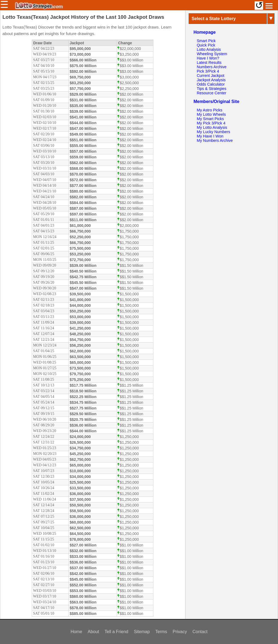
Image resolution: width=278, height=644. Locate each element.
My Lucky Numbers (214, 132)
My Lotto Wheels (211, 114)
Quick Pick (206, 45)
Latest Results (209, 62)
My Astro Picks (210, 110)
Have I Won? (208, 58)
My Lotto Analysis (212, 127)
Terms (161, 632)
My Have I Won (210, 136)
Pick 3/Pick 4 (208, 71)
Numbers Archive (212, 67)
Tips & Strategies (212, 89)
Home (76, 632)
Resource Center (212, 93)
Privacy (180, 632)
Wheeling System (212, 54)
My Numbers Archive (215, 140)
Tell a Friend (116, 632)
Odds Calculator (211, 84)
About (93, 632)
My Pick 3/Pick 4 (211, 123)
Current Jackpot (211, 76)
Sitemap (142, 632)
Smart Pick (206, 41)
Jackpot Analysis (211, 80)
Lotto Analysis (209, 49)
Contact (200, 632)
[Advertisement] (232, 182)
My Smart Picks (210, 119)
